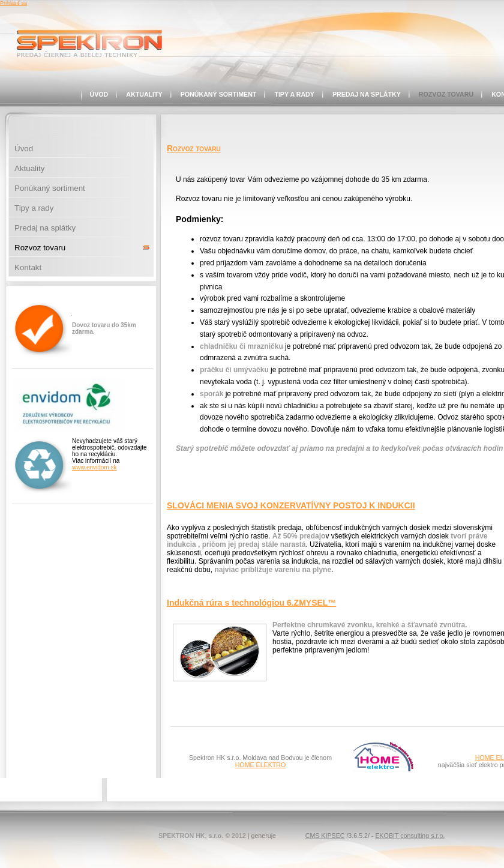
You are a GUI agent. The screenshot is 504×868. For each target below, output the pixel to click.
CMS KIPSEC (325, 836)
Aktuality (144, 94)
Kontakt (28, 267)
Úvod (99, 94)
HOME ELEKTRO (261, 765)
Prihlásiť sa (13, 3)
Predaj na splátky (367, 94)
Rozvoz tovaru (446, 94)
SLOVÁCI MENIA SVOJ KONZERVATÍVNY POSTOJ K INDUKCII (291, 505)
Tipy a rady (294, 94)
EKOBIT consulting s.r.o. (410, 836)
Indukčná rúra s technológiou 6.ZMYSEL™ (251, 603)
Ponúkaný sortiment (219, 94)
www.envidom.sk (94, 467)
